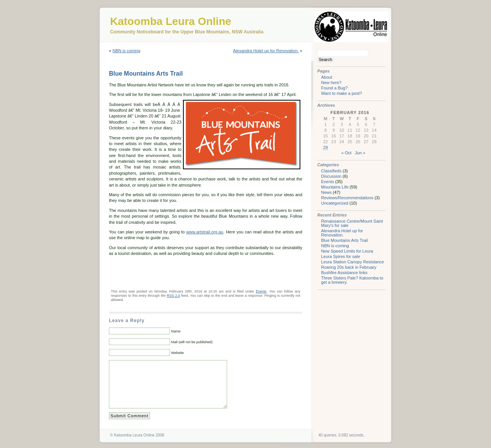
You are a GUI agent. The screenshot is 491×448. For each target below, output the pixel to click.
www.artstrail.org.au (205, 232)
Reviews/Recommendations (347, 198)
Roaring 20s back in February (349, 267)
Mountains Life (335, 187)
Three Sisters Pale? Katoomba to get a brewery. (352, 280)
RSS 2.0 (173, 296)
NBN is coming (126, 51)
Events (261, 291)
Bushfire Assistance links (344, 273)
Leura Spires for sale (341, 256)
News (326, 192)
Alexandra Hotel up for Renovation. (266, 51)
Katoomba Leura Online (171, 21)
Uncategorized (335, 203)
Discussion (331, 176)
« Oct (346, 153)
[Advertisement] (199, 272)
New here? (331, 83)
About (327, 77)
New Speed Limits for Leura (347, 251)
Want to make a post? (342, 93)
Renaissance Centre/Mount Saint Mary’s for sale (352, 223)
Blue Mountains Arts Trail (146, 74)
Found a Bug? (334, 88)
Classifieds (331, 171)
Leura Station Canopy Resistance (353, 262)
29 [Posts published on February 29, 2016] (325, 147)
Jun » (360, 153)
